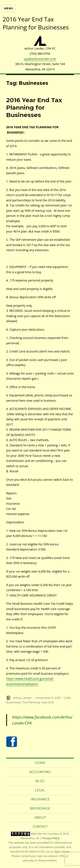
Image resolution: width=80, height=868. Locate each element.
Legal (40, 790)
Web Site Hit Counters (45, 834)
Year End (47, 702)
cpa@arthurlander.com (40, 59)
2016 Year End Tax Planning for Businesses (34, 107)
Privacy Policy (51, 838)
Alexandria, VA (30, 838)
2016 (67, 698)
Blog (40, 781)
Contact (40, 827)
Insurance (40, 799)
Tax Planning (31, 702)
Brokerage (40, 808)
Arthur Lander (22, 698)
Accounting (40, 772)
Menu (9, 8)
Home (40, 763)
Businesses (14, 702)
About (40, 818)
